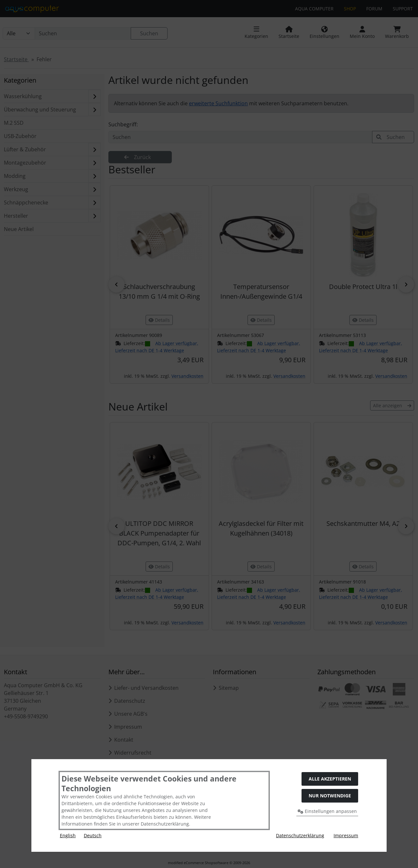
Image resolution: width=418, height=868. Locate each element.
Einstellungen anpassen (327, 811)
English (68, 835)
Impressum (346, 835)
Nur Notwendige (330, 796)
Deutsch (93, 835)
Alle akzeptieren (330, 779)
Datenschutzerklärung (300, 835)
